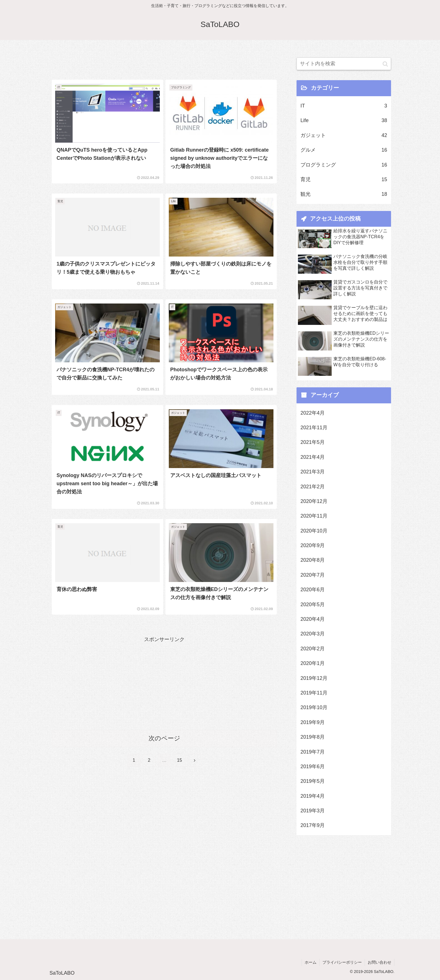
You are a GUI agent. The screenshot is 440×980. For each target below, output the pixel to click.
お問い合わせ (380, 962)
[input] (344, 64)
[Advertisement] (164, 60)
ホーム (311, 962)
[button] (385, 64)
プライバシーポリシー (342, 962)
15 (179, 760)
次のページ (164, 738)
